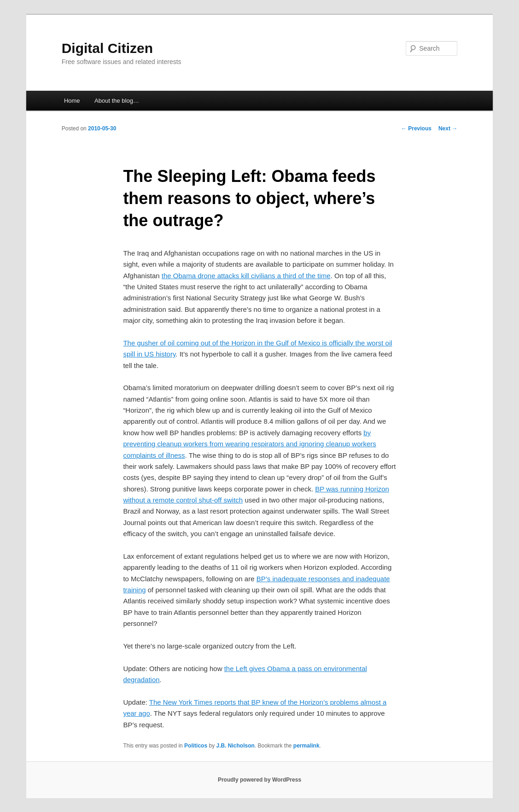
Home (72, 101)
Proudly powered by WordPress (259, 780)
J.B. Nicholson (235, 746)
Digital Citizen (107, 48)
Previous (416, 129)
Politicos (196, 746)
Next (448, 129)
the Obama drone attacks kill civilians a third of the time (246, 276)
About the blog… (117, 101)
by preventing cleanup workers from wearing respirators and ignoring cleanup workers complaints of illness (249, 444)
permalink (306, 746)
